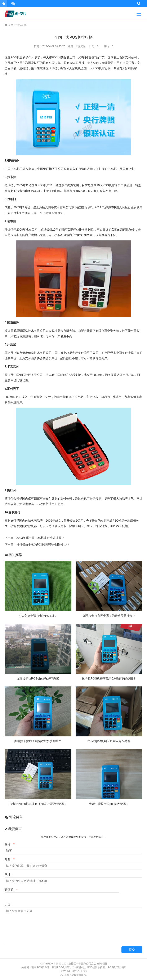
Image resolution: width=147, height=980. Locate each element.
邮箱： (10, 859)
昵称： (10, 844)
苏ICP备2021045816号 (73, 975)
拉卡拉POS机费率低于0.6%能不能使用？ (109, 678)
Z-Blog (82, 971)
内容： (9, 905)
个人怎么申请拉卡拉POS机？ (38, 616)
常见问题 (22, 25)
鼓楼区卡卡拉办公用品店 (82, 964)
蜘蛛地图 (102, 964)
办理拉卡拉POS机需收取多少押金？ (38, 741)
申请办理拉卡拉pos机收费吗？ (109, 804)
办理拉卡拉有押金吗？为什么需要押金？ (109, 616)
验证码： (11, 890)
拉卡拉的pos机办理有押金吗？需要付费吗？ (38, 804)
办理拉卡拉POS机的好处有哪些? (38, 678)
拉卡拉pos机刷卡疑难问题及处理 (109, 741)
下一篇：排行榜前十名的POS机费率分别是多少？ (37, 544)
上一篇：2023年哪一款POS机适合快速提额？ (34, 538)
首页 (9, 25)
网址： (9, 875)
